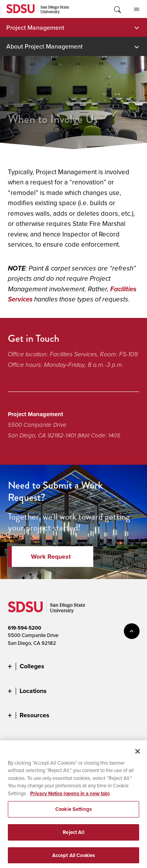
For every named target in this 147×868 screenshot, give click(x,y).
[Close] (138, 755)
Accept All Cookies (73, 859)
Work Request (51, 557)
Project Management (35, 27)
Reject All (73, 836)
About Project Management (44, 46)
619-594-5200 (24, 628)
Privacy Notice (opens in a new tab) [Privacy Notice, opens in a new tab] (70, 797)
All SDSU (137, 9)
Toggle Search (117, 9)
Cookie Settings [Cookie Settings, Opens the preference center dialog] (73, 813)
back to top (132, 631)
